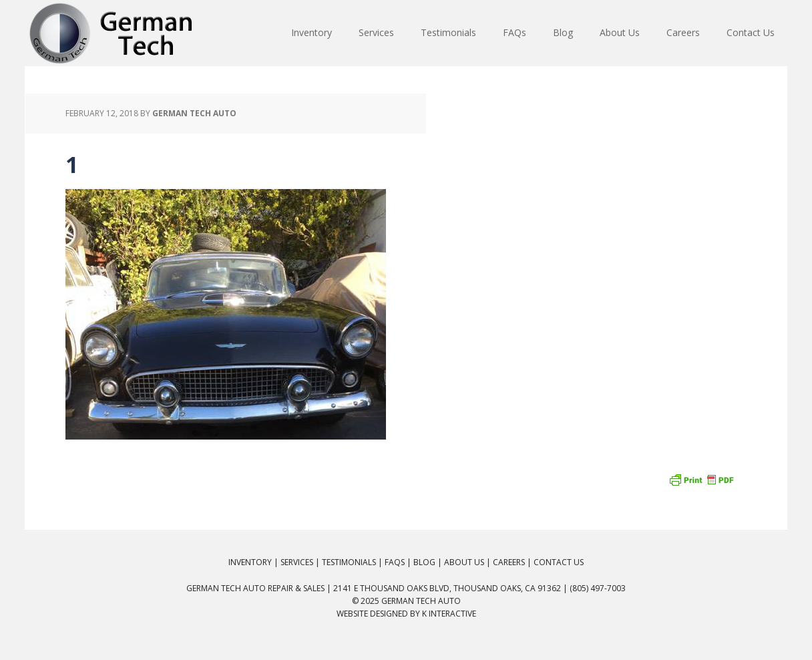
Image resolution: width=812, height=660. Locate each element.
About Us (464, 562)
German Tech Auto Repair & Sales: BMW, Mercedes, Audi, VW (112, 33)
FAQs (395, 562)
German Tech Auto (421, 601)
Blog (424, 562)
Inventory (250, 562)
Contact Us (559, 562)
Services (297, 562)
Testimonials (349, 562)
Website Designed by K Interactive (406, 614)
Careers (509, 562)
